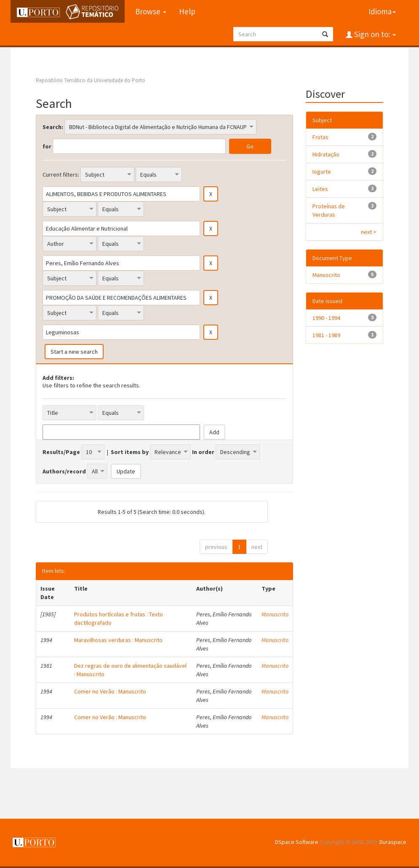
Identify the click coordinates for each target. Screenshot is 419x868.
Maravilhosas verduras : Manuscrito (118, 640)
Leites (320, 189)
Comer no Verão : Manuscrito (110, 691)
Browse (151, 11)
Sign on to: (374, 34)
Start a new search (74, 352)
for (47, 146)
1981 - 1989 (326, 335)
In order (203, 452)
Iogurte (322, 172)
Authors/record (64, 471)
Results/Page (61, 452)
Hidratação (326, 154)
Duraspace (393, 842)
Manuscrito (275, 614)
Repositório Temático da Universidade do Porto (91, 80)
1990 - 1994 (326, 318)
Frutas (320, 137)
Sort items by (130, 452)
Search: (53, 127)
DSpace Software (297, 842)
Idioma (382, 11)
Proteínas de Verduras (329, 210)
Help (187, 11)
